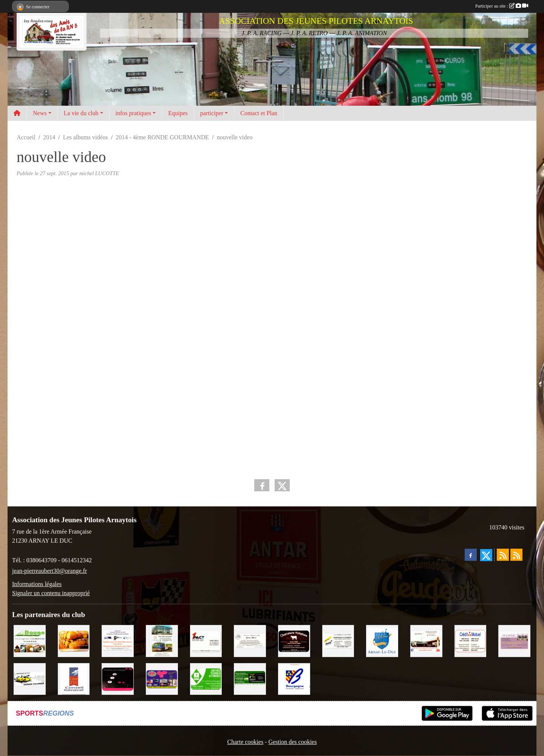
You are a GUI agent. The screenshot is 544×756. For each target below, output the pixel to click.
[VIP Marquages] (162, 678)
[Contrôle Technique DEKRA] (206, 678)
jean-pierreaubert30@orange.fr (49, 571)
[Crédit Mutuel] (471, 640)
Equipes (178, 113)
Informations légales (37, 584)
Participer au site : (502, 6)
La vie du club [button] (81, 113)
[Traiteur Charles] (118, 678)
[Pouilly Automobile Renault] (426, 640)
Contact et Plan (259, 113)
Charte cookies (246, 742)
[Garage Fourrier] (30, 678)
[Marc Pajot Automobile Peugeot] (162, 640)
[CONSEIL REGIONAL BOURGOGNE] (294, 678)
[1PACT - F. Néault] (206, 640)
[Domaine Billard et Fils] (250, 640)
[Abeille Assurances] (338, 640)
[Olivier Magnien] (74, 640)
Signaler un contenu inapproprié (51, 593)
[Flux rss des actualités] (503, 555)
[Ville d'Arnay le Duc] (382, 640)
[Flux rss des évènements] (516, 555)
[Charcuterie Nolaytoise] (294, 640)
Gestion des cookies (292, 742)
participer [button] (212, 113)
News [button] (40, 113)
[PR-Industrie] (118, 640)
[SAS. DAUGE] (30, 640)
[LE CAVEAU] (514, 640)
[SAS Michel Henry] (250, 678)
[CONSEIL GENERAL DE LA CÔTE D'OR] (74, 678)
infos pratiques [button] (134, 113)
